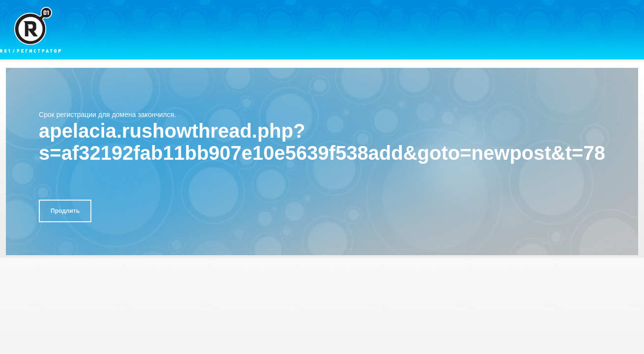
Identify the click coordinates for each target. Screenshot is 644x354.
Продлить (65, 211)
